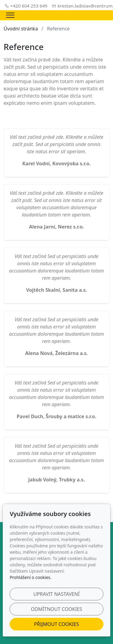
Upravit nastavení (57, 594)
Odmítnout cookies (56, 609)
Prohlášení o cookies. (30, 577)
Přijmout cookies (56, 624)
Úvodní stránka (21, 29)
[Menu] (10, 15)
